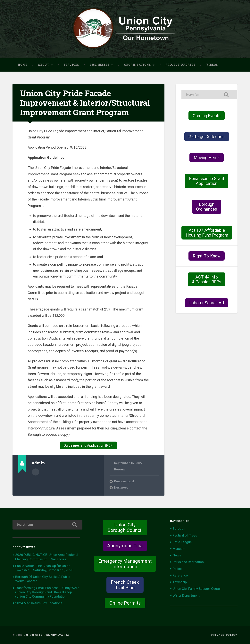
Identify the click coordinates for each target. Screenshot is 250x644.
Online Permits (125, 603)
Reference (180, 575)
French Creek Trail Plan (125, 585)
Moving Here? (207, 158)
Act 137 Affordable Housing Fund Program (207, 233)
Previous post (124, 481)
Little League (182, 542)
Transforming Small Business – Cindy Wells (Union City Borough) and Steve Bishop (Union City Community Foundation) (47, 592)
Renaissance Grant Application (207, 181)
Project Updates (180, 65)
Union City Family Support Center (197, 589)
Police (177, 569)
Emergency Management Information (125, 564)
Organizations (137, 65)
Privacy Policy (224, 635)
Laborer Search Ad (207, 303)
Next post (121, 488)
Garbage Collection (207, 137)
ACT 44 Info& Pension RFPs (207, 279)
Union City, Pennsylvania (46, 635)
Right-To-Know (207, 256)
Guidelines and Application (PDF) (88, 445)
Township (180, 582)
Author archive (36, 472)
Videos (212, 65)
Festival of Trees (185, 535)
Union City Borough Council (125, 528)
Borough (120, 469)
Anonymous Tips (125, 546)
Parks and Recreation (188, 562)
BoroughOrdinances (207, 207)
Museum (179, 549)
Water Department (186, 595)
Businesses (100, 65)
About (44, 65)
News (177, 555)
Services (71, 65)
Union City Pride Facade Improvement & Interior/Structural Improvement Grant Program (85, 103)
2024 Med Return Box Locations (39, 603)
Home (23, 65)
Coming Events (207, 116)
